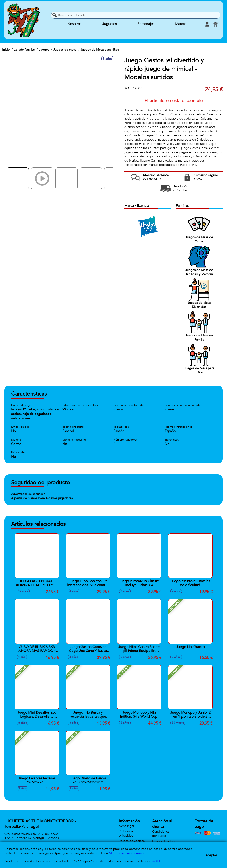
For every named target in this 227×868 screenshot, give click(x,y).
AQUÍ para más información (128, 853)
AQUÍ (156, 861)
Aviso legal (126, 826)
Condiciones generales (161, 834)
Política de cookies (132, 841)
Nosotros (74, 24)
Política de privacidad (126, 833)
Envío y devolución (165, 841)
